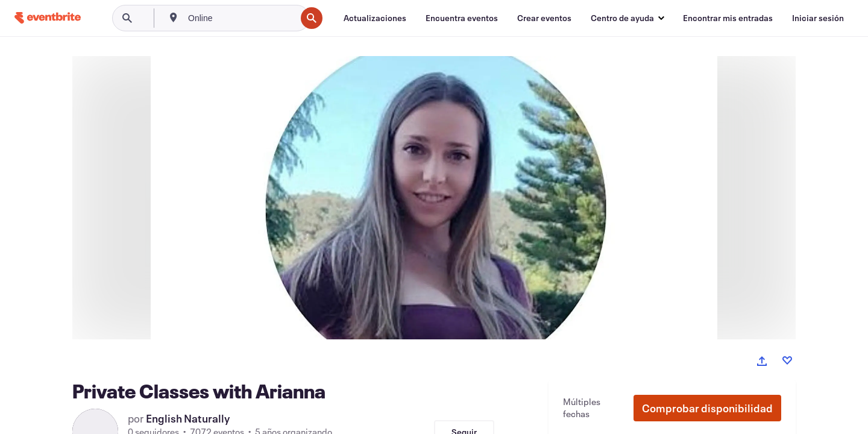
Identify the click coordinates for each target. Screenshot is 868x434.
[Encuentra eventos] (462, 18)
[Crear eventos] (544, 18)
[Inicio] (48, 18)
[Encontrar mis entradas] (728, 18)
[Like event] (787, 360)
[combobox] (241, 18)
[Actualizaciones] (375, 18)
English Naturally (188, 418)
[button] (707, 408)
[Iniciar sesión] (818, 18)
